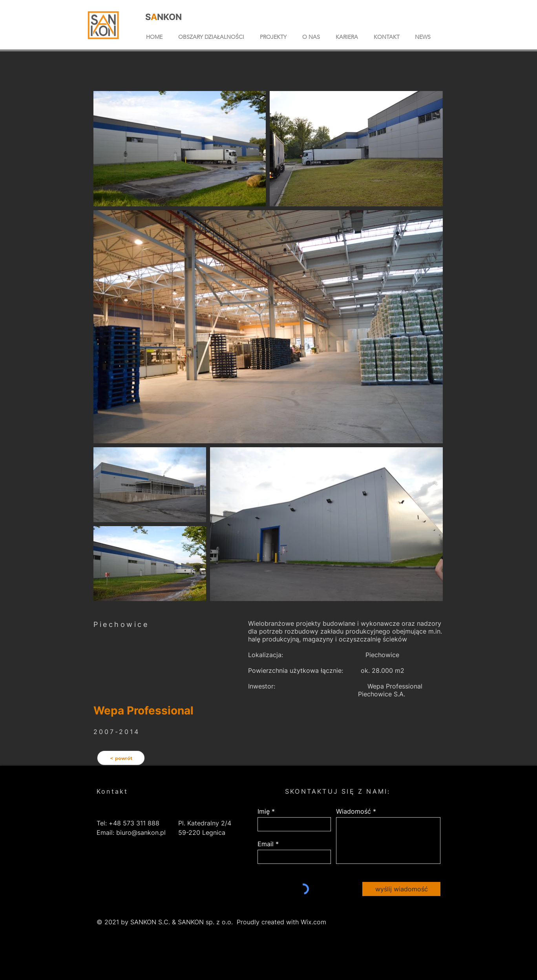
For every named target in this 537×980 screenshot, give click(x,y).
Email (266, 844)
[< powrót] (121, 758)
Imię (264, 811)
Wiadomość (353, 811)
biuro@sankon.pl (141, 832)
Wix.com (313, 922)
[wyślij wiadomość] (401, 889)
